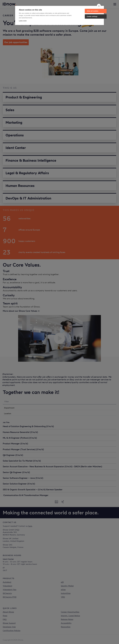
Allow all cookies (86, 11)
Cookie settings (85, 17)
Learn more (23, 21)
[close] (99, 6)
